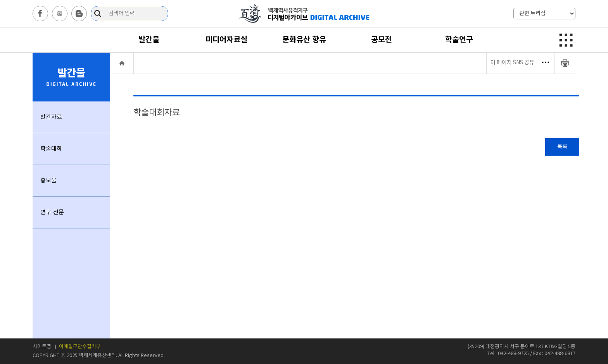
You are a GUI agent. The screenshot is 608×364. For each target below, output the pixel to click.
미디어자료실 (226, 40)
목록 (562, 147)
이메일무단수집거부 (80, 347)
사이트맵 (42, 347)
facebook (40, 14)
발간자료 (51, 117)
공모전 (382, 40)
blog (79, 14)
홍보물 (48, 181)
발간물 (149, 40)
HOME (122, 63)
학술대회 (51, 149)
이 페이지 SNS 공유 (520, 63)
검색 (99, 14)
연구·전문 (52, 212)
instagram (60, 14)
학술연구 (459, 40)
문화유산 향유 (304, 40)
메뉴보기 (565, 40)
